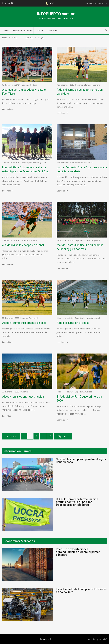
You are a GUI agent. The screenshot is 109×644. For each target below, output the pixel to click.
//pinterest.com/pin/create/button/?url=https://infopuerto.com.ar (12, 3)
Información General (18, 451)
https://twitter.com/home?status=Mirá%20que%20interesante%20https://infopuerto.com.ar (6, 3)
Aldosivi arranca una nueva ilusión (23, 397)
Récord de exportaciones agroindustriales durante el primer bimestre (78, 552)
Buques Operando (22, 30)
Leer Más (6, 109)
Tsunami (40, 30)
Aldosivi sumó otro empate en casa (24, 323)
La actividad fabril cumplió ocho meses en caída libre (81, 591)
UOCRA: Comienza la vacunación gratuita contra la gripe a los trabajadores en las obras (77, 502)
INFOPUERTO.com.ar (56, 14)
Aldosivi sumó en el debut (73, 323)
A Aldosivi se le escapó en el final (23, 245)
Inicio (7, 30)
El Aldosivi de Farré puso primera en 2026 (79, 399)
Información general (92, 85)
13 (50, 436)
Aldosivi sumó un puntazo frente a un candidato (80, 92)
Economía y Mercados (19, 541)
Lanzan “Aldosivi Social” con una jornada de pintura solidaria (82, 169)
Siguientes (63, 436)
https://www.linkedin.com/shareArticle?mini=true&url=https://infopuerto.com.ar (9, 3)
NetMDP (103, 639)
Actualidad (88, 163)
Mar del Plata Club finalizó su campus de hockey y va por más (80, 247)
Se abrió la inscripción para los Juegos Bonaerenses (81, 461)
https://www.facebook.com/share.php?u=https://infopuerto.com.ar (3, 3)
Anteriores (11, 436)
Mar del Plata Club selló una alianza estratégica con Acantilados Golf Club (26, 169)
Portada (34, 85)
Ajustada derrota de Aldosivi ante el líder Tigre (24, 92)
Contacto (53, 30)
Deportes (26, 85)
